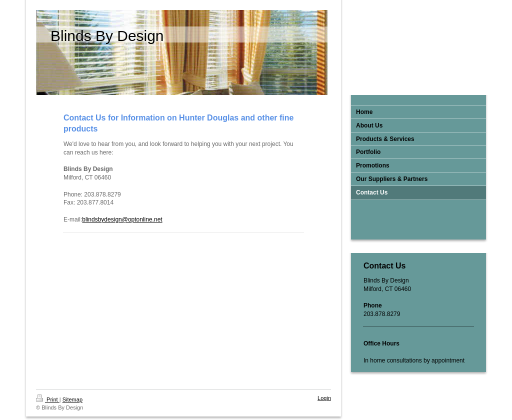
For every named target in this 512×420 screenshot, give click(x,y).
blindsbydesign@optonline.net (122, 219)
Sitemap (72, 399)
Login (324, 398)
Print (48, 399)
